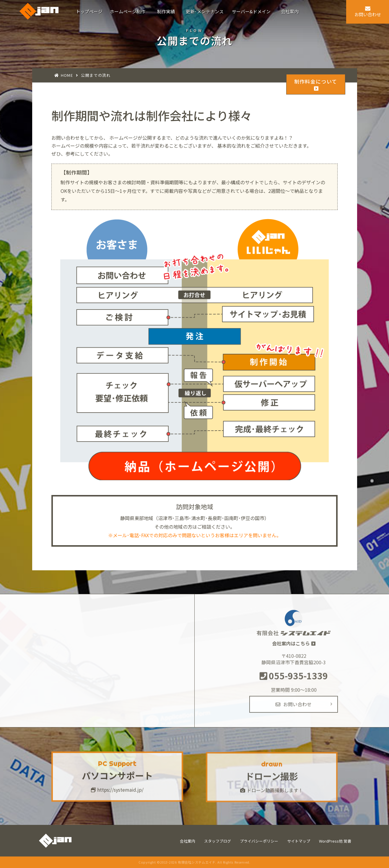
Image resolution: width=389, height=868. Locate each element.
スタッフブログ (218, 841)
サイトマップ (299, 841)
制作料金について (316, 84)
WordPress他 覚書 (335, 841)
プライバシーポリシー (259, 841)
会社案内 (188, 841)
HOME (67, 75)
